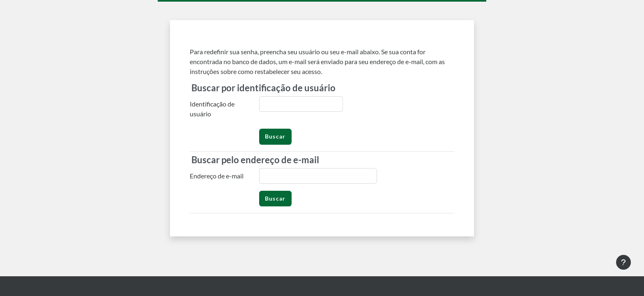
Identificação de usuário (212, 109)
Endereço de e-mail (217, 176)
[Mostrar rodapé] (623, 262)
